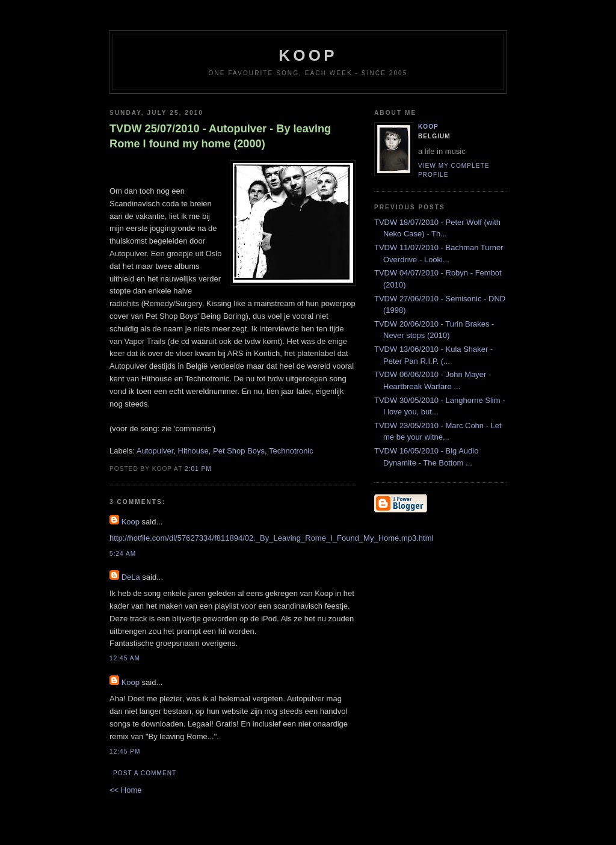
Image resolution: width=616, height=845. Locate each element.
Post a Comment (145, 773)
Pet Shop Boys (239, 451)
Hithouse (193, 451)
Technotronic (291, 451)
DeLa (131, 577)
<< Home (125, 790)
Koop (131, 522)
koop (308, 55)
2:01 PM (198, 469)
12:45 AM (125, 658)
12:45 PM (125, 751)
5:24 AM (123, 554)
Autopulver (155, 451)
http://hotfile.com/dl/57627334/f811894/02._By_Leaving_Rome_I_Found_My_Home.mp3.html (271, 538)
